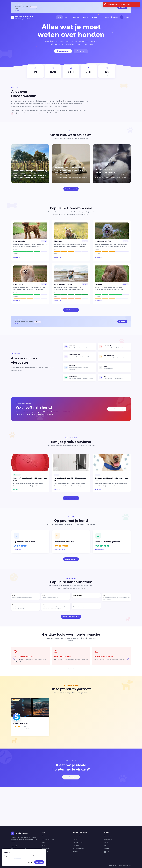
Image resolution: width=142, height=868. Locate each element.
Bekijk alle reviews (71, 498)
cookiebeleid (18, 858)
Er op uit (96, 17)
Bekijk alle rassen (63, 51)
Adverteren (122, 7)
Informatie (77, 17)
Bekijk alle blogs (71, 189)
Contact (44, 836)
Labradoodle (77, 836)
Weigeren (29, 862)
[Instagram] (108, 852)
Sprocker (75, 851)
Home (59, 17)
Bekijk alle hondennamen (71, 617)
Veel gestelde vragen (48, 839)
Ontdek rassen (71, 777)
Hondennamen (108, 839)
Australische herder (79, 848)
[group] (30, 164)
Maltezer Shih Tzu (78, 842)
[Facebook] (105, 852)
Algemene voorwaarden (125, 865)
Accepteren (39, 862)
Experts (87, 17)
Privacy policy (113, 865)
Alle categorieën (71, 559)
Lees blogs (81, 51)
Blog (43, 842)
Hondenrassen (108, 836)
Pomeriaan (76, 845)
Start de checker (117, 409)
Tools (44, 845)
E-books (106, 842)
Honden (67, 17)
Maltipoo (76, 839)
